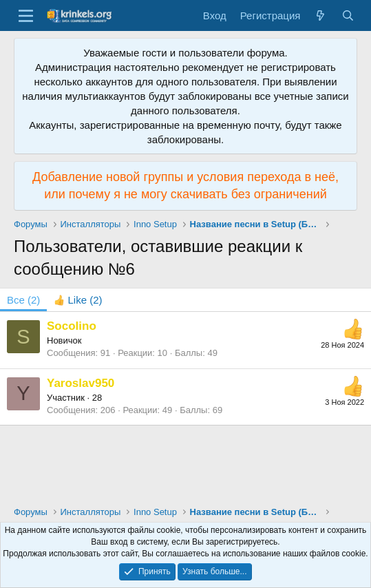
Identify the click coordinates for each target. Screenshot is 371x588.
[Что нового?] (320, 15)
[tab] (78, 300)
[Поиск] (348, 15)
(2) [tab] (23, 300)
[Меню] (26, 16)
